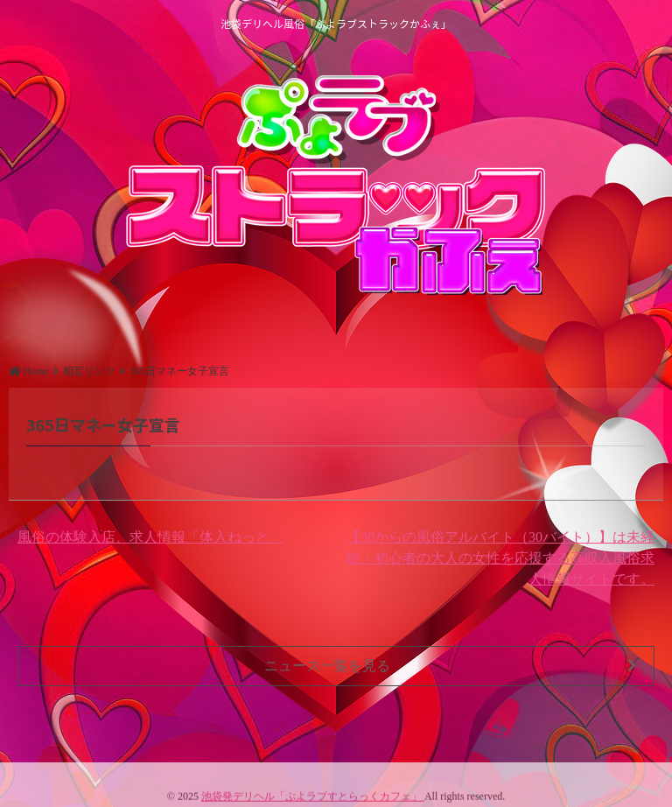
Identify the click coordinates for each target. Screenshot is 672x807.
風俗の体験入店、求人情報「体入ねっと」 (150, 537)
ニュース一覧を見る (450, 666)
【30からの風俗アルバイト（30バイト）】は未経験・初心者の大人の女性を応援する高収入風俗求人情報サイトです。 (500, 558)
